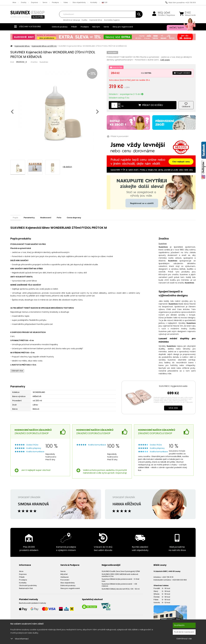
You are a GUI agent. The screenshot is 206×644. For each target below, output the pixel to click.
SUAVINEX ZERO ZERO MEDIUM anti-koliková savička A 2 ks (120, 575)
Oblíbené (65, 577)
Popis (16, 217)
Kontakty (94, 2)
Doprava (34, 2)
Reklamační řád (26, 588)
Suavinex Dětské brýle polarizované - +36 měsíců (119, 585)
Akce (14, 2)
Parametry (32, 217)
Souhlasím (179, 625)
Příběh (74, 27)
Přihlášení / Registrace (166, 15)
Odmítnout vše (184, 639)
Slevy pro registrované (123, 27)
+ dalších (67, 167)
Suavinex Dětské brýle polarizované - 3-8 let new (120, 580)
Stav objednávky (79, 2)
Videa (66, 2)
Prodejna (55, 2)
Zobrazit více (17, 371)
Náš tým (96, 27)
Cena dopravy (83, 217)
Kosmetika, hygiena (112, 20)
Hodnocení (51, 217)
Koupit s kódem (181, 73)
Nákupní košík (190, 15)
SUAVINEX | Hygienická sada (173, 386)
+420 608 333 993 (179, 580)
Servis (45, 2)
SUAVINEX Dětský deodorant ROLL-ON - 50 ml (121, 589)
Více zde (173, 408)
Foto (66, 217)
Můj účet (164, 13)
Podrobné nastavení (184, 632)
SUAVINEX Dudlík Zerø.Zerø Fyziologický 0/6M (121, 571)
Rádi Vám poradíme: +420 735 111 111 (181, 3)
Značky (24, 2)
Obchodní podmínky (28, 585)
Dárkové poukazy (60, 27)
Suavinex (44, 62)
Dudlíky (84, 20)
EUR (105, 3)
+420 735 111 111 (167, 577)
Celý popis (165, 60)
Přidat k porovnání (117, 136)
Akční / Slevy (180, 28)
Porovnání (65, 580)
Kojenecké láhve (96, 20)
